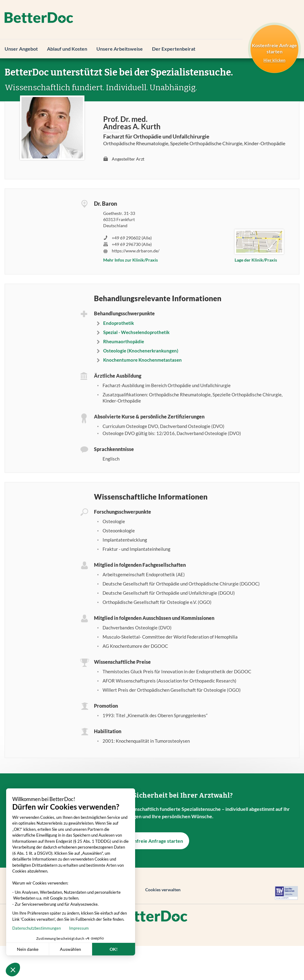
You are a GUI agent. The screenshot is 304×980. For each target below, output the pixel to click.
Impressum (57, 928)
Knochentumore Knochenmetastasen (142, 360)
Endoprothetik (119, 323)
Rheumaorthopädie (124, 341)
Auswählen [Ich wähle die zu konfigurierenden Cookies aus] (48, 949)
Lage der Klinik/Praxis (256, 260)
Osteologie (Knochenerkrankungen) (141, 351)
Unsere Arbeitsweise (120, 49)
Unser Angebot (21, 49)
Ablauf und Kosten (67, 49)
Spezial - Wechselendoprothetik (136, 332)
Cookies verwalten (163, 890)
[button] (13, 970)
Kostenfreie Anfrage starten (152, 841)
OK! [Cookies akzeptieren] (92, 949)
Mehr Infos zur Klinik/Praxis (131, 260)
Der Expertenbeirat (174, 49)
